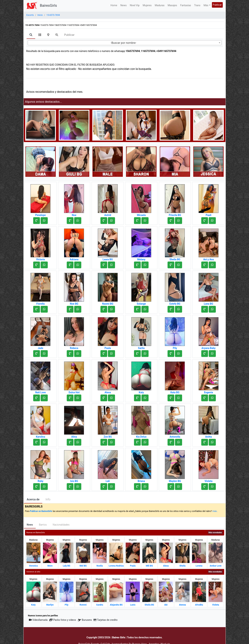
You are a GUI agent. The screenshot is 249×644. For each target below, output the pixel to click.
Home (114, 5)
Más (206, 5)
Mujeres (147, 5)
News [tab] (30, 525)
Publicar (217, 5)
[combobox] (125, 43)
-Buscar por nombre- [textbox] (123, 43)
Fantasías (186, 5)
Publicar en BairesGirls (41, 511)
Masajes (172, 5)
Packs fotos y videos (63, 620)
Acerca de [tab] (33, 499)
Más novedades (215, 533)
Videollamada (38, 620)
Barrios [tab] (43, 525)
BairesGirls (48, 5)
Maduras (160, 5)
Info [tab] (48, 499)
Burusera (85, 620)
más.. (215, 511)
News (123, 5)
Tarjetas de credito (106, 620)
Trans (197, 5)
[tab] (31, 35)
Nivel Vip (135, 5)
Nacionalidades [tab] (61, 525)
